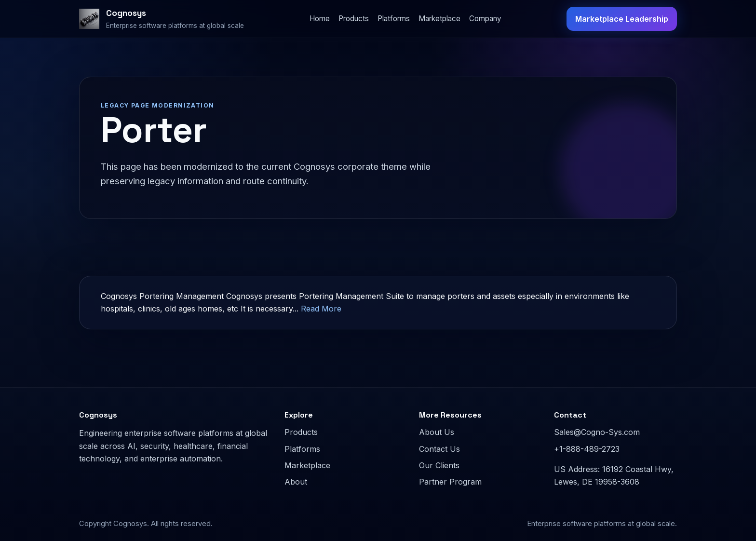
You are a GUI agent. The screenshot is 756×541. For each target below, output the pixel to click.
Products (354, 19)
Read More (321, 309)
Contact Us (439, 449)
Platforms (394, 19)
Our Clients (439, 465)
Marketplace (439, 19)
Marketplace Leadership (622, 19)
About (296, 482)
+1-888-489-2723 (587, 449)
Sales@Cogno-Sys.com (597, 432)
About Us (437, 432)
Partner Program (450, 482)
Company (485, 19)
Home (320, 19)
